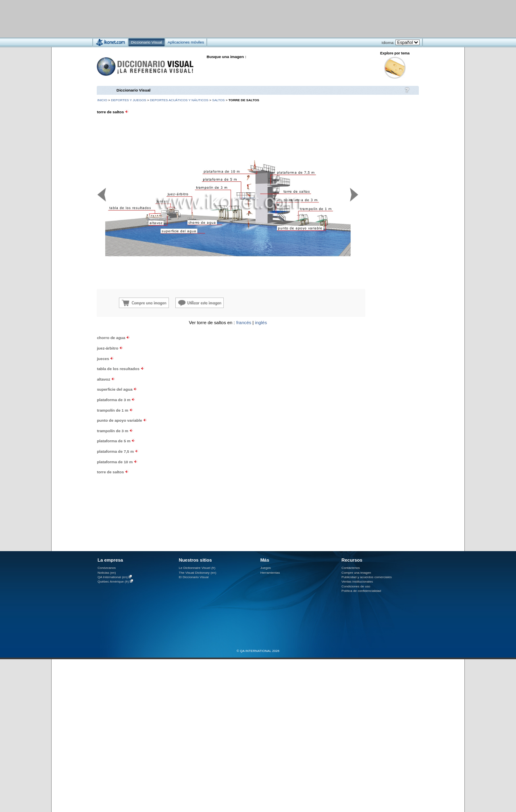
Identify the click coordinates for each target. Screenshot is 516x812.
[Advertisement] (234, 18)
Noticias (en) (107, 573)
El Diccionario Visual (193, 577)
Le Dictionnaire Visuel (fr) (197, 568)
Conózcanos (107, 568)
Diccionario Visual (133, 90)
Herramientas (270, 573)
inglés (261, 323)
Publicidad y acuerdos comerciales (367, 577)
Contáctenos (351, 568)
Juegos (266, 568)
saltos (218, 100)
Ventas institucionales (357, 582)
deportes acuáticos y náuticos (179, 100)
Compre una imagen (356, 573)
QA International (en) (113, 577)
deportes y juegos (128, 100)
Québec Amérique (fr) (113, 582)
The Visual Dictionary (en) (197, 573)
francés (244, 323)
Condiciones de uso (356, 586)
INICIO (102, 100)
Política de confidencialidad (361, 591)
